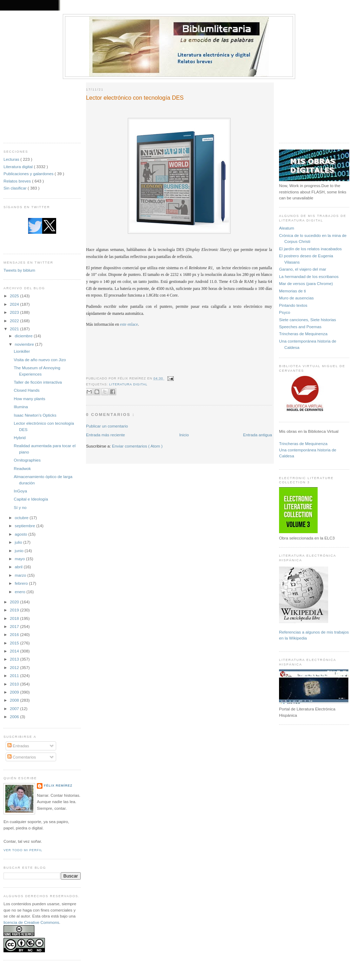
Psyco (285, 312)
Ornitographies (27, 460)
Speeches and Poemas (300, 327)
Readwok (22, 468)
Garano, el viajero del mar (303, 269)
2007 (15, 708)
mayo (20, 559)
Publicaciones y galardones (29, 174)
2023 (15, 312)
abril (19, 567)
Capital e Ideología (31, 499)
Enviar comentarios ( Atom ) (137, 446)
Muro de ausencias (296, 298)
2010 (15, 684)
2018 (15, 618)
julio (19, 542)
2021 (15, 329)
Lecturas (12, 159)
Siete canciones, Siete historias (307, 320)
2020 (15, 602)
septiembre (25, 526)
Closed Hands (26, 390)
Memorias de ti (293, 291)
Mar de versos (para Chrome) (306, 283)
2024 (15, 304)
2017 (15, 626)
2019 (15, 610)
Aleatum (287, 228)
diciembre (24, 336)
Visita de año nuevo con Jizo (40, 360)
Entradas (18, 746)
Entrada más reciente (105, 435)
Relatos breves (18, 181)
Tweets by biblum (19, 270)
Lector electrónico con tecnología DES (135, 98)
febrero (22, 583)
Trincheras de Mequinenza (303, 334)
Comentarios (22, 757)
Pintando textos (293, 305)
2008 (15, 700)
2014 (15, 651)
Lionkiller (22, 351)
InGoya (20, 491)
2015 (15, 643)
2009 (15, 692)
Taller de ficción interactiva (38, 382)
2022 (15, 321)
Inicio (184, 435)
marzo (21, 575)
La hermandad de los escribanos (309, 276)
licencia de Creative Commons (31, 922)
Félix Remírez (58, 786)
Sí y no (20, 507)
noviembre (25, 344)
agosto (21, 534)
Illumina (21, 407)
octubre (22, 518)
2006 (15, 717)
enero (21, 592)
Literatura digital (19, 167)
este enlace (129, 325)
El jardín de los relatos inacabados (310, 249)
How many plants (29, 399)
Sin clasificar (16, 188)
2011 (15, 676)
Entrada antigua (257, 435)
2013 (15, 659)
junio (20, 551)
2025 (15, 296)
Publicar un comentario (107, 426)
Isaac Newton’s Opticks (35, 415)
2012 (15, 667)
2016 (15, 634)
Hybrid (20, 438)
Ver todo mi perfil (23, 850)
